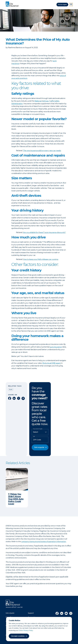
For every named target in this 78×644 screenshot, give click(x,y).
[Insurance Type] (40, 432)
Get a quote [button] (39, 447)
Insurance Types (38, 429)
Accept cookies (18, 636)
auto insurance (56, 347)
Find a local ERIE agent (52, 363)
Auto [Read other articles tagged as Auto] (11, 389)
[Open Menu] (71, 5)
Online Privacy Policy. (26, 630)
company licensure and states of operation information (44, 542)
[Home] (13, 4)
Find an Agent (62, 5)
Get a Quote (10, 613)
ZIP (34, 437)
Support (31, 613)
